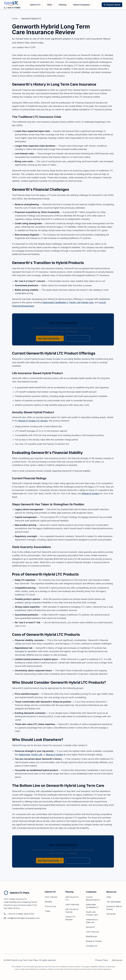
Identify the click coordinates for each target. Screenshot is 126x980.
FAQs (51, 5)
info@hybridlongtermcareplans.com (22, 918)
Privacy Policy (102, 960)
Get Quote (111, 914)
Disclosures (117, 960)
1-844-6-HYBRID (12, 8)
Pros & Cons (50, 906)
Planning (64, 5)
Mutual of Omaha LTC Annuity (33, 421)
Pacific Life (37, 755)
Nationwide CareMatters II (55, 302)
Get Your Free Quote (50, 338)
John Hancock (93, 932)
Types (48, 911)
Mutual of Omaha (90, 494)
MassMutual (91, 936)
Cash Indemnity (72, 904)
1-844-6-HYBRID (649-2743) (19, 914)
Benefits (48, 902)
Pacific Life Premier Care (81, 302)
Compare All (91, 946)
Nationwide (24, 755)
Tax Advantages (114, 902)
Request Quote (112, 5)
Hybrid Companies (83, 5)
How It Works (51, 897)
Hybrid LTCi (36, 5)
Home (15, 19)
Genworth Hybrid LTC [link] (31, 19)
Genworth (90, 927)
